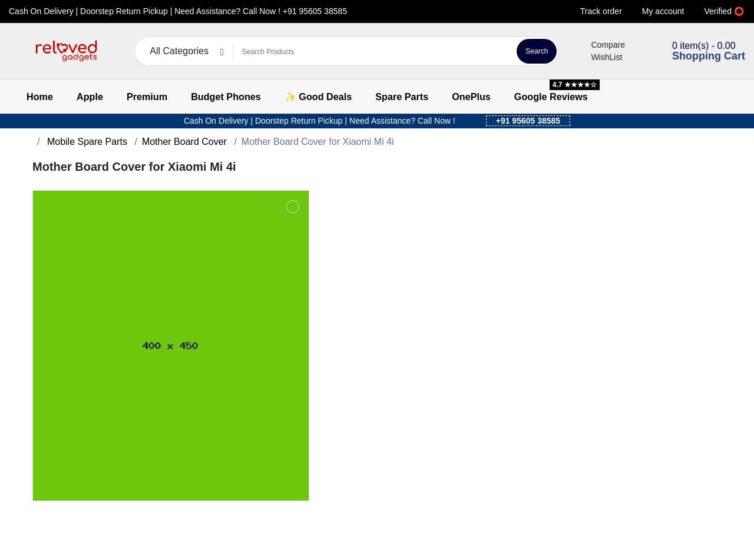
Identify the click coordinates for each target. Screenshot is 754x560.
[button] (16, 52)
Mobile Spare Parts (86, 142)
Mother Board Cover (184, 142)
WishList (599, 57)
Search (537, 51)
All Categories (179, 51)
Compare (601, 45)
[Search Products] (373, 52)
